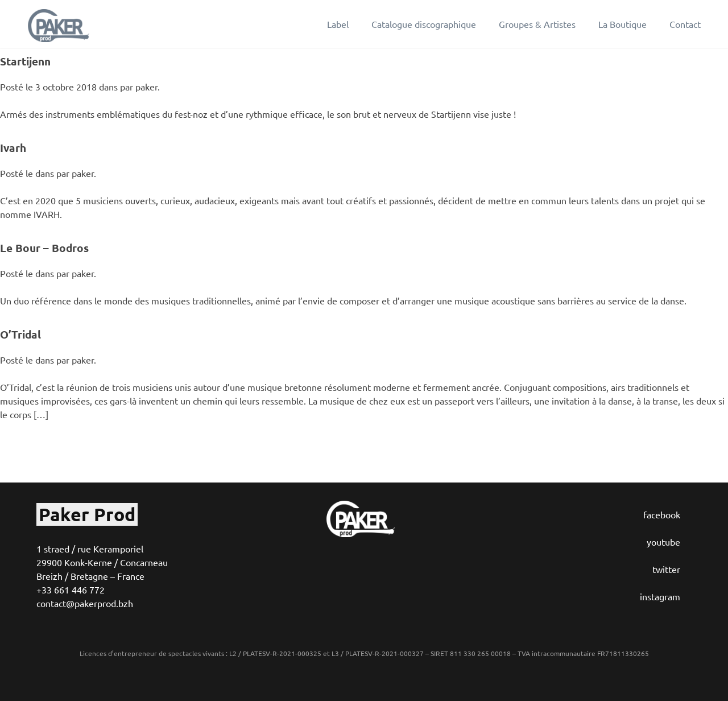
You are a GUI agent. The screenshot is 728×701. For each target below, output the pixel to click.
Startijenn (25, 61)
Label (338, 24)
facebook (662, 514)
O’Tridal (20, 334)
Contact (685, 24)
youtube (663, 542)
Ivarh (13, 148)
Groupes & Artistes (537, 24)
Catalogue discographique (424, 24)
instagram (660, 596)
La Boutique (622, 24)
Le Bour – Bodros (44, 248)
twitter (666, 569)
